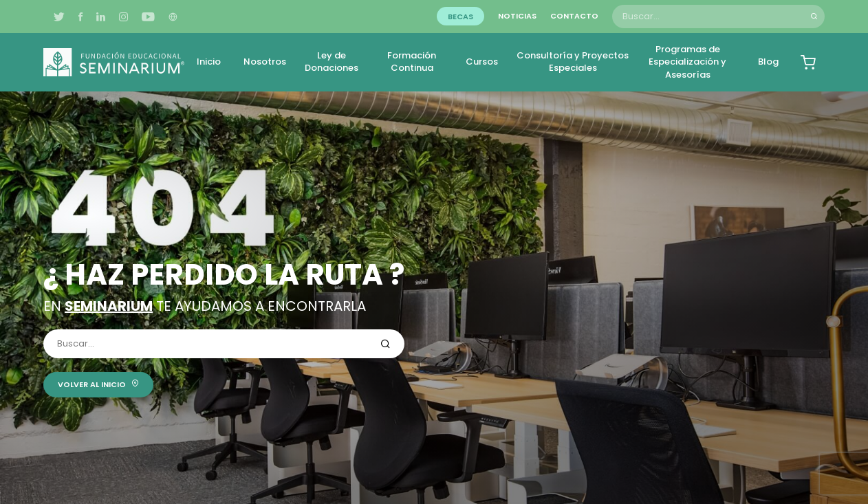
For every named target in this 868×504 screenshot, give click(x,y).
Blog (768, 62)
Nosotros (265, 62)
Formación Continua (412, 62)
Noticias (517, 16)
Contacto (574, 16)
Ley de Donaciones (332, 62)
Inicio (209, 62)
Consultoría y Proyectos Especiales (573, 62)
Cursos (482, 62)
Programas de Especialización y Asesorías (687, 62)
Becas (460, 16)
